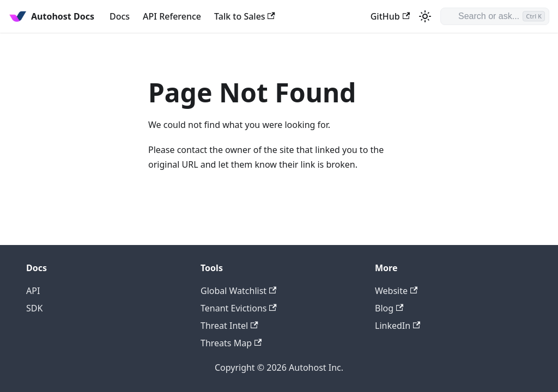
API (33, 291)
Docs (120, 16)
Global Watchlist (238, 291)
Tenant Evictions (239, 308)
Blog (389, 308)
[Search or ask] (495, 16)
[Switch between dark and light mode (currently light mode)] (425, 16)
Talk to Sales (245, 16)
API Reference (172, 16)
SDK (34, 308)
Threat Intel (229, 326)
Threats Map (231, 343)
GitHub (390, 16)
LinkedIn (398, 326)
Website (396, 291)
